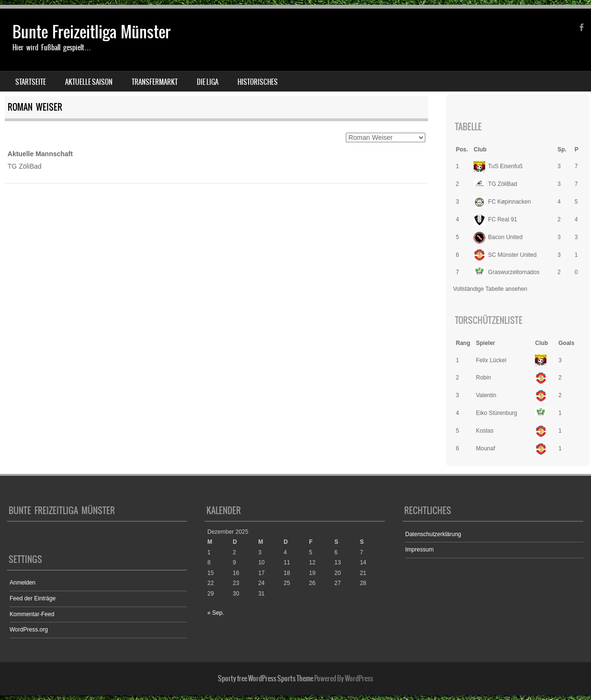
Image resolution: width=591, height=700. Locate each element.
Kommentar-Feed (32, 614)
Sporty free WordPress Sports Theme (266, 678)
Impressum (419, 550)
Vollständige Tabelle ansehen (490, 289)
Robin (483, 378)
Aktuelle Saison (89, 82)
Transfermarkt (155, 82)
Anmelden (23, 583)
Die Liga (208, 82)
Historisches (258, 82)
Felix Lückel (491, 360)
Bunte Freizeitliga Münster (91, 32)
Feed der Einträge (33, 598)
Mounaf (486, 448)
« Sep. (216, 613)
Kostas (485, 431)
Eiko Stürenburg (497, 413)
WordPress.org (29, 630)
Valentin (486, 395)
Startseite (31, 82)
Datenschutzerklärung (433, 534)
